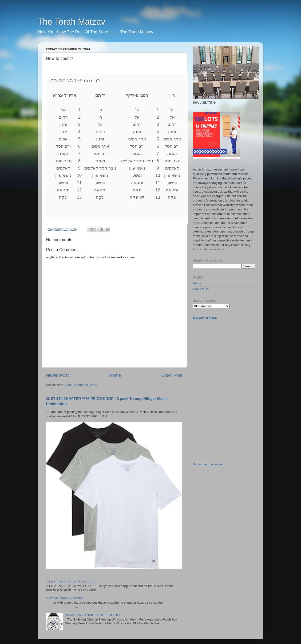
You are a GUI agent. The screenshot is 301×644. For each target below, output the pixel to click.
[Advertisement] (228, 357)
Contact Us (201, 289)
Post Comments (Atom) (82, 385)
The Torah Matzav (71, 22)
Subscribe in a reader (208, 464)
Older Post (172, 375)
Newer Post (57, 375)
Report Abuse (205, 318)
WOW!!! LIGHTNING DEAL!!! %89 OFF (93, 615)
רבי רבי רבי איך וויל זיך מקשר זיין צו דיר (71, 581)
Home (115, 375)
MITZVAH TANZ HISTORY (65, 598)
